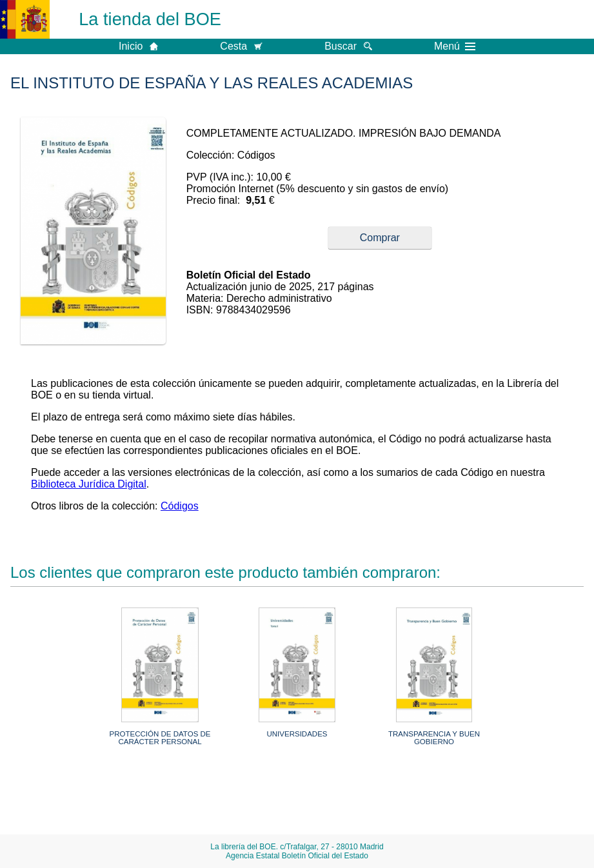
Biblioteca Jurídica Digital (89, 484)
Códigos (180, 506)
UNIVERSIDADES (297, 734)
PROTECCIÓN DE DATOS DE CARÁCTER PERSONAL (160, 738)
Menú (455, 46)
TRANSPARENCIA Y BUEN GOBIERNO (434, 738)
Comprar (380, 238)
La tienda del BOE (150, 19)
